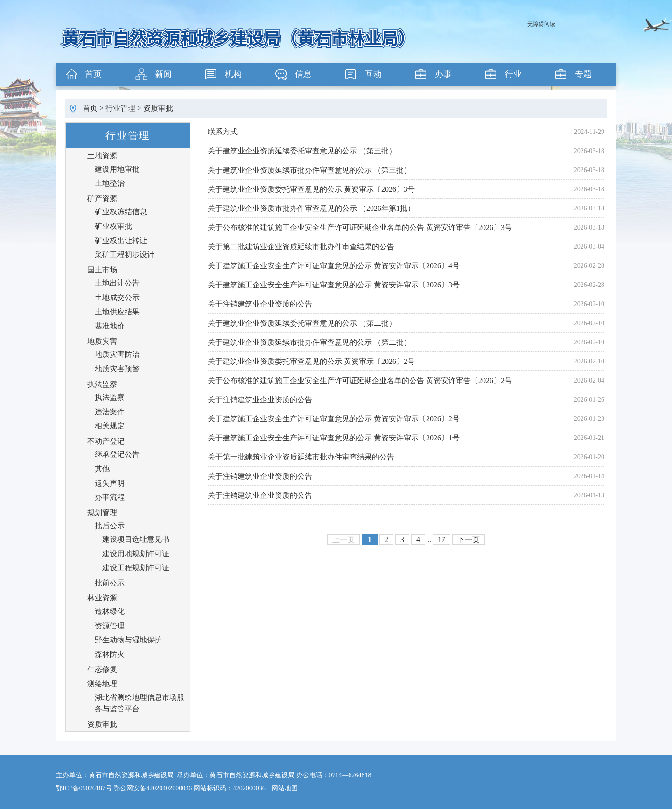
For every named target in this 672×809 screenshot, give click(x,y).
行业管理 (120, 108)
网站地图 (285, 788)
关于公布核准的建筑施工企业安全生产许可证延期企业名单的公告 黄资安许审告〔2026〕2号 (360, 380)
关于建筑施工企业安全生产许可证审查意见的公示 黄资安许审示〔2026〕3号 (334, 285)
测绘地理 (102, 684)
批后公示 (110, 526)
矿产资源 (102, 199)
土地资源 (102, 156)
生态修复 (102, 669)
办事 (443, 74)
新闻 (163, 74)
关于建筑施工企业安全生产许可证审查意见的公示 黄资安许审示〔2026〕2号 (334, 419)
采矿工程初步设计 (125, 255)
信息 (303, 74)
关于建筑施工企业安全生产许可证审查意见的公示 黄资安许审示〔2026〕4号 (334, 266)
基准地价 (110, 326)
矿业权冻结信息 (121, 212)
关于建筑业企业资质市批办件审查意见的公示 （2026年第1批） (311, 208)
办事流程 (110, 497)
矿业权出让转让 (121, 241)
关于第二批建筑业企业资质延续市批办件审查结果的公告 (301, 247)
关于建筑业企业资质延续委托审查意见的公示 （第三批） (302, 151)
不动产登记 (106, 441)
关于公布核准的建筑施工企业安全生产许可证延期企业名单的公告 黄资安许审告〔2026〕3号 (360, 227)
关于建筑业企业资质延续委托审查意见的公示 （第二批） (302, 323)
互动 (373, 74)
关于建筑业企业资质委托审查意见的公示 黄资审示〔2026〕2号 (311, 361)
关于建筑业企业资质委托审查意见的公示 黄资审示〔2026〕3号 (311, 189)
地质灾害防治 (117, 354)
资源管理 (110, 626)
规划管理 (102, 513)
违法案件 (110, 412)
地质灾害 (102, 341)
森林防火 (110, 654)
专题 (583, 74)
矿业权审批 (113, 226)
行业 (513, 74)
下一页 (469, 540)
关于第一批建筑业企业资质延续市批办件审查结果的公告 (301, 457)
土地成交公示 (117, 297)
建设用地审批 (117, 169)
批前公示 (110, 583)
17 (441, 540)
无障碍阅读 (541, 24)
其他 (102, 469)
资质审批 (158, 108)
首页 (93, 74)
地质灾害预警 (117, 369)
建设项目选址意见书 (136, 539)
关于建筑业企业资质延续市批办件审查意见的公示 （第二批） (309, 342)
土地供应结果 (117, 312)
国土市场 (102, 270)
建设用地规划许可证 (136, 554)
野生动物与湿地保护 (128, 640)
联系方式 (223, 132)
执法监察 (102, 384)
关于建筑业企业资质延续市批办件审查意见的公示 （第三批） (309, 170)
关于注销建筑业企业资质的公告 (260, 304)
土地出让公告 (117, 283)
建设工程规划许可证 (136, 568)
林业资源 (102, 598)
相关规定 (110, 426)
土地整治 (110, 183)
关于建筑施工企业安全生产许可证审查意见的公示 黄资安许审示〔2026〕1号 (334, 438)
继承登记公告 (117, 454)
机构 (233, 74)
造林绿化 (110, 611)
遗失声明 (110, 483)
